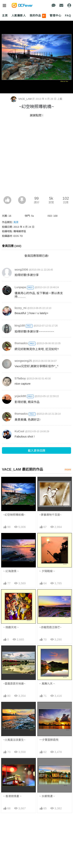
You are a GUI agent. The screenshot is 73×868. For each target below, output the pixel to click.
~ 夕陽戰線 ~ (47, 571)
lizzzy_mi (21, 308)
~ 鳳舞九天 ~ (47, 684)
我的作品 (38, 16)
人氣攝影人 (19, 15)
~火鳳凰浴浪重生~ (14, 740)
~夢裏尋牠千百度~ (50, 515)
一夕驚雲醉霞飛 (49, 740)
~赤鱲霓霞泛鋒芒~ (50, 627)
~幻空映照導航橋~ (14, 515)
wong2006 (21, 269)
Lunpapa (20, 287)
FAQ (68, 15)
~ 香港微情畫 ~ (12, 796)
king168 (20, 325)
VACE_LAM (22, 99)
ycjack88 (20, 396)
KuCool (19, 431)
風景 (16, 222)
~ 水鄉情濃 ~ (47, 796)
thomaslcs (21, 343)
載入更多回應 (37, 451)
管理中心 (55, 15)
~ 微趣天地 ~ (11, 627)
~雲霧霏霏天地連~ (14, 684)
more (68, 469)
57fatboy (20, 378)
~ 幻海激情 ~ (11, 571)
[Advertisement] (36, 158)
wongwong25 (23, 361)
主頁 (5, 15)
